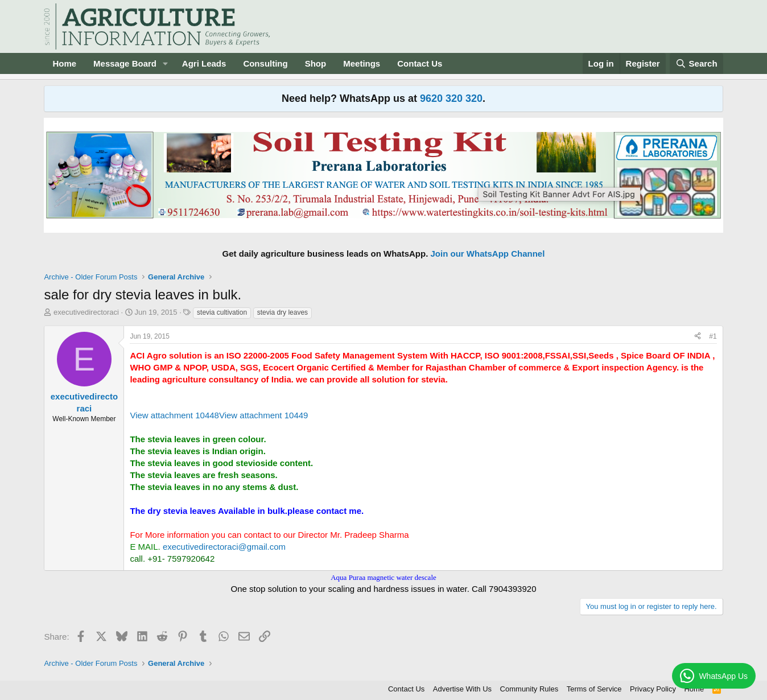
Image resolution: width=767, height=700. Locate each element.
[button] (166, 63)
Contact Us (420, 63)
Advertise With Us (462, 689)
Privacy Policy (653, 689)
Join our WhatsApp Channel (488, 254)
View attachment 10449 (264, 415)
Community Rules (529, 689)
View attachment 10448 (174, 415)
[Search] (696, 63)
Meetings (362, 63)
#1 (713, 336)
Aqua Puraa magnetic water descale (383, 577)
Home (64, 63)
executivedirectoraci (86, 312)
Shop (316, 63)
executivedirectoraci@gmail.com (224, 547)
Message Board (125, 63)
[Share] (698, 337)
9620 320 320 (451, 98)
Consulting (265, 63)
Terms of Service (594, 689)
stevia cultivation (222, 312)
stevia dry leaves (283, 312)
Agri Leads (204, 63)
